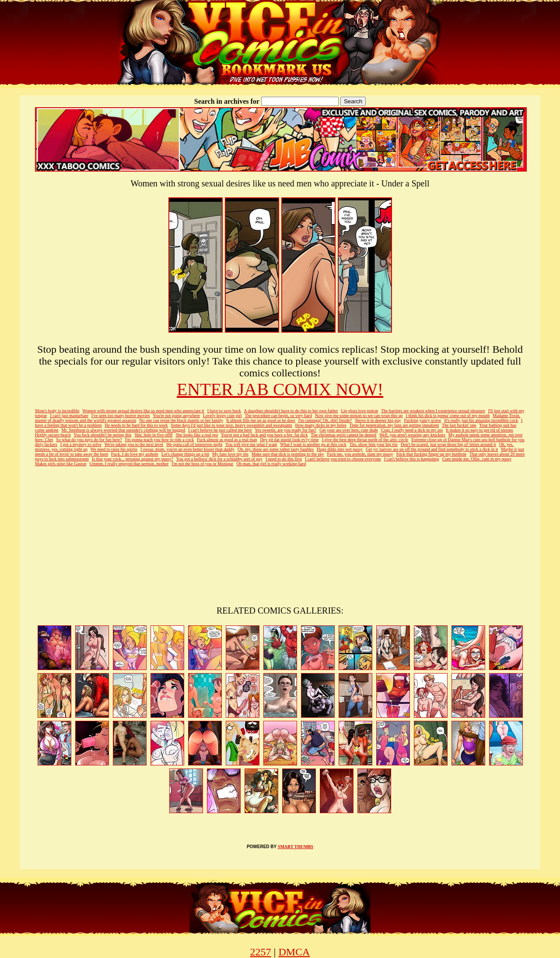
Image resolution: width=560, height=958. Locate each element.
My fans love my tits (230, 454)
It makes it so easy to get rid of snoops (479, 430)
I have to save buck (224, 411)
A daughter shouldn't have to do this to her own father (291, 411)
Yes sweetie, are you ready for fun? (285, 430)
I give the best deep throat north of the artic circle (365, 440)
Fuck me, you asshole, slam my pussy (360, 454)
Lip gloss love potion (359, 411)
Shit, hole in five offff (153, 435)
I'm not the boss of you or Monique (202, 464)
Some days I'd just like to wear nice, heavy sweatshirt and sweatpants (231, 425)
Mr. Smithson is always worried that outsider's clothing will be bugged (124, 430)
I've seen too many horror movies (121, 416)
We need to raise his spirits (114, 449)
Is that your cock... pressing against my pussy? (133, 459)
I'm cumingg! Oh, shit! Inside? (325, 420)
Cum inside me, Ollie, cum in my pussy (477, 459)
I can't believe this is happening (412, 459)
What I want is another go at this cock (313, 444)
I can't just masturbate (69, 416)
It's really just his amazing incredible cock (481, 420)
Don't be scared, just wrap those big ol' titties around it (448, 444)
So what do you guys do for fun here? (89, 440)
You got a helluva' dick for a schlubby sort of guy (219, 459)
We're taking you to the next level (134, 444)
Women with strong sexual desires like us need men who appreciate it (143, 411)
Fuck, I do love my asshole (135, 454)
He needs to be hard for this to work (136, 425)
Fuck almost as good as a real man (227, 440)
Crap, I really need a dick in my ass (412, 430)
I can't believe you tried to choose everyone (343, 459)
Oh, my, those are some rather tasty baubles (276, 449)
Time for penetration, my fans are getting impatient (394, 425)
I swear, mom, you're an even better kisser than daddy (187, 449)
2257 (261, 952)
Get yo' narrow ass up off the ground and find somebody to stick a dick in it (432, 449)
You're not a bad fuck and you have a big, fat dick (264, 435)
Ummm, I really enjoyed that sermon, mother (129, 464)
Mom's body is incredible (57, 411)
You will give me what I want (251, 444)
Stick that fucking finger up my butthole (432, 454)
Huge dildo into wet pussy (340, 449)
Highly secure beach (53, 435)
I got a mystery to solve (81, 444)
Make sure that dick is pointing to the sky (288, 454)
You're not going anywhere (176, 416)
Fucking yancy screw (423, 420)
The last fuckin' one (459, 425)
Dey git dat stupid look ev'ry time (289, 440)
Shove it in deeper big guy (378, 420)
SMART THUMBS (296, 847)
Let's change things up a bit (185, 454)
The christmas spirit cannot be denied (343, 435)
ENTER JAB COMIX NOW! (280, 389)
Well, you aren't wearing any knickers (412, 435)
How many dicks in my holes (321, 425)
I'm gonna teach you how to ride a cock (159, 440)
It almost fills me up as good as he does (261, 420)
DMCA (294, 952)
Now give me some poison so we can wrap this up (359, 416)
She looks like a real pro (197, 435)
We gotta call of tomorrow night (194, 444)
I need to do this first (284, 459)
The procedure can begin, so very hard (278, 416)
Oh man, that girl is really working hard (271, 464)
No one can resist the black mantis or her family (181, 420)
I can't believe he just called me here (220, 430)
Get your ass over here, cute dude (349, 430)
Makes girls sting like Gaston (61, 464)
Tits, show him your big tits (374, 444)
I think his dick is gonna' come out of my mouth (448, 416)
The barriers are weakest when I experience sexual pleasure (433, 411)
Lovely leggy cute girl (222, 416)
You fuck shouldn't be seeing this (102, 435)
